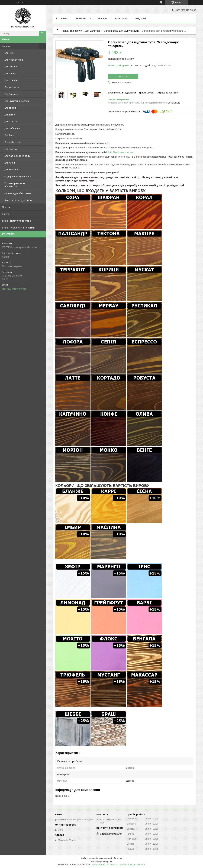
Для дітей (10, 115)
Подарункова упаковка (18, 176)
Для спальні (11, 80)
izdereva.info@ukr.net (14, 289)
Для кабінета (12, 87)
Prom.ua (118, 858)
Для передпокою (14, 60)
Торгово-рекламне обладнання (15, 185)
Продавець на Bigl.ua (101, 861)
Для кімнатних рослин (17, 101)
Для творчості (12, 170)
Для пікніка (11, 149)
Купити (123, 77)
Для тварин (11, 108)
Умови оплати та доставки (17, 221)
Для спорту (11, 121)
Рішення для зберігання (18, 193)
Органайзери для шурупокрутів (121, 31)
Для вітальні (11, 67)
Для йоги (9, 135)
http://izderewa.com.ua (120, 152)
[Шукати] (42, 34)
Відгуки (6, 214)
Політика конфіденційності (132, 865)
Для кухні (9, 53)
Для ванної (10, 73)
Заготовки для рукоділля (18, 200)
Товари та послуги (72, 31)
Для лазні (10, 163)
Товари (6, 46)
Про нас (7, 207)
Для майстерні (12, 142)
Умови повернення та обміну (19, 228)
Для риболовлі (12, 128)
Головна (62, 18)
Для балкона (11, 94)
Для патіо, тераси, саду (17, 156)
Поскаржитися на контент (105, 865)
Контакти (122, 18)
